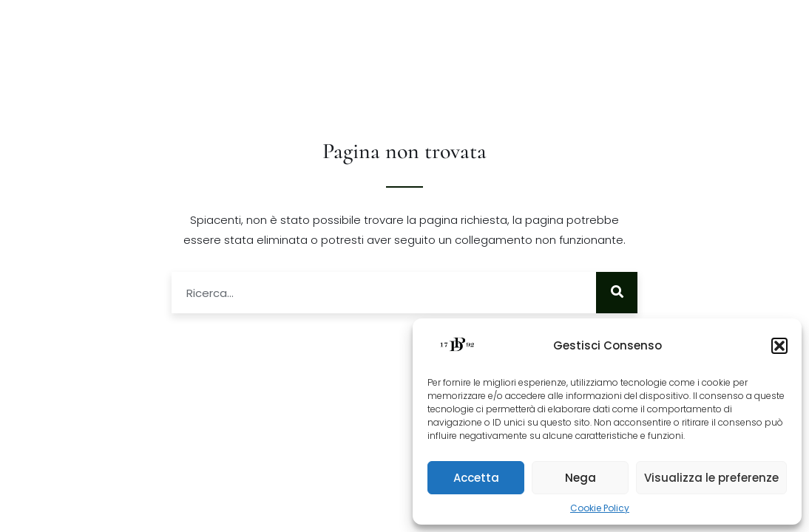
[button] (779, 346)
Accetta (476, 478)
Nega (580, 478)
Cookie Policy (600, 508)
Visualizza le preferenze (711, 478)
